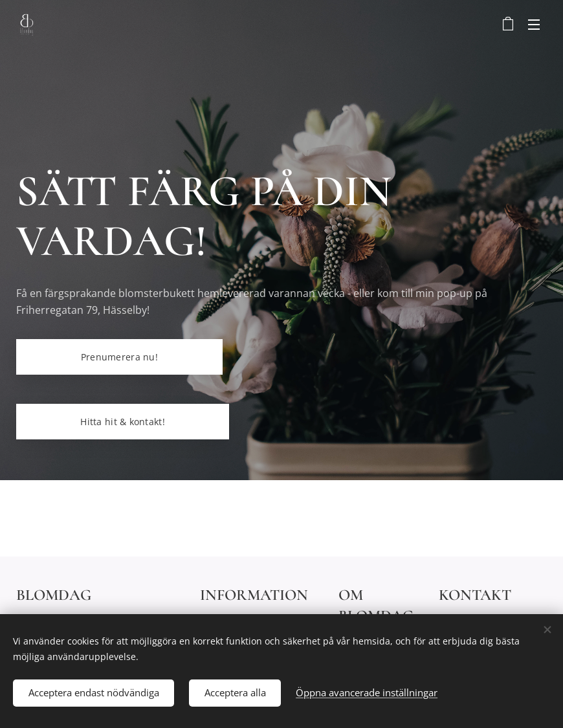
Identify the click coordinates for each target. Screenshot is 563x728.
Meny (534, 25)
